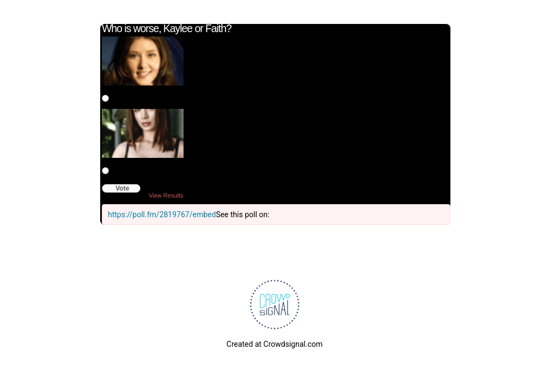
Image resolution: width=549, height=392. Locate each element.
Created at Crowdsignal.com (274, 344)
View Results (166, 195)
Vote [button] (122, 188)
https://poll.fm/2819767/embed (162, 215)
